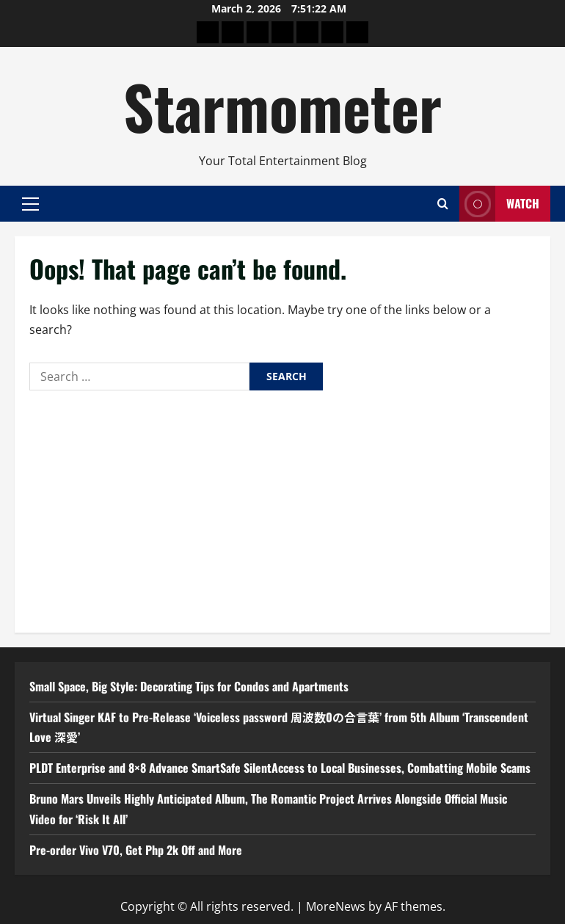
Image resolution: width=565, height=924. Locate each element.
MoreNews (336, 906)
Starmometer (282, 106)
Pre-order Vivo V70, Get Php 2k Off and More (136, 850)
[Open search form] (443, 204)
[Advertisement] (282, 508)
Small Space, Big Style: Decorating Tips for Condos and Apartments (189, 686)
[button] (30, 203)
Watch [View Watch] (499, 204)
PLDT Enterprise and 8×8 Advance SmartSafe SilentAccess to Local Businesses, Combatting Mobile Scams (280, 768)
